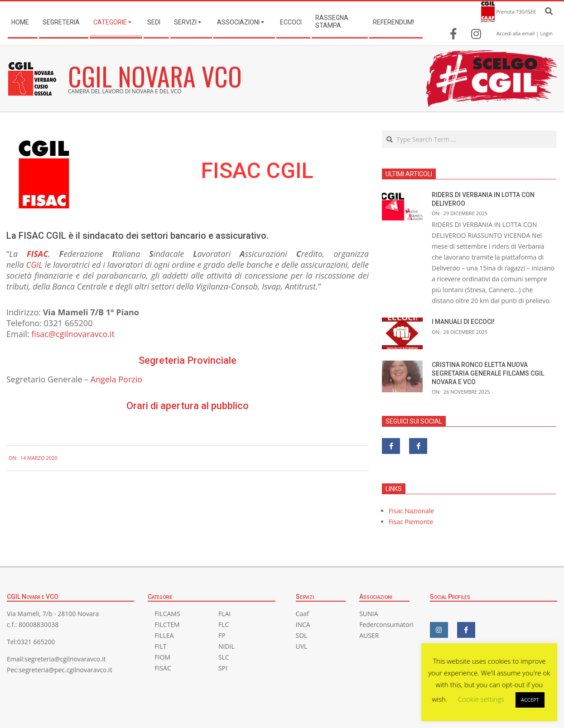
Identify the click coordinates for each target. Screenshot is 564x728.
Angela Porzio (116, 379)
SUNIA (369, 614)
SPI (223, 668)
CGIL (34, 265)
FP (222, 635)
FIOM (162, 657)
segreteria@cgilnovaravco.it (65, 659)
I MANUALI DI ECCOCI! (463, 322)
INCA (303, 624)
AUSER (369, 635)
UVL (302, 646)
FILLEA (164, 635)
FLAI (224, 614)
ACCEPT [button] (530, 700)
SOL (302, 635)
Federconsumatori (386, 624)
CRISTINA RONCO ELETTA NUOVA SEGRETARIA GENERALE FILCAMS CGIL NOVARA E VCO (488, 373)
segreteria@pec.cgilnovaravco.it (66, 670)
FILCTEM (167, 624)
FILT (160, 646)
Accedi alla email (516, 33)
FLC (224, 624)
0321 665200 (36, 642)
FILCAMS (167, 614)
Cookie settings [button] (481, 699)
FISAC (37, 254)
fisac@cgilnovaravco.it (73, 334)
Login (546, 33)
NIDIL (227, 646)
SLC (224, 657)
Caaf (302, 614)
